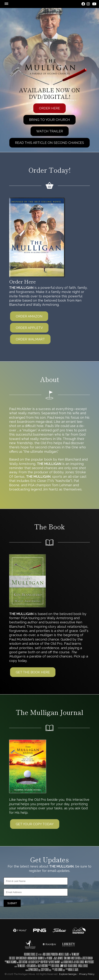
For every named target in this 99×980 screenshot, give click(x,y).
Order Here (49, 108)
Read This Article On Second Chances (49, 143)
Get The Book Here (33, 672)
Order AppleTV (29, 328)
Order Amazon (29, 316)
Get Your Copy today (35, 824)
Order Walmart (30, 339)
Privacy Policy (87, 974)
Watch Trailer (50, 131)
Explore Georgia (68, 974)
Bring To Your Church (49, 120)
